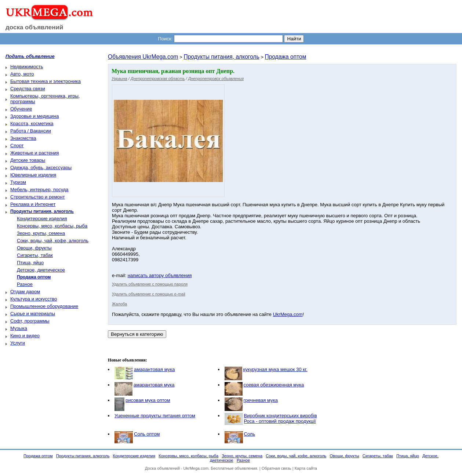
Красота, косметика (32, 123)
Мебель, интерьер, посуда (39, 190)
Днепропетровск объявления (216, 79)
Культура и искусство (34, 299)
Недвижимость (27, 67)
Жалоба (119, 304)
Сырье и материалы (33, 314)
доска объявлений (34, 27)
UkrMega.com (288, 314)
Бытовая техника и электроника (46, 81)
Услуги (18, 343)
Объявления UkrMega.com (143, 57)
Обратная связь (277, 468)
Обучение (21, 109)
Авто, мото (22, 74)
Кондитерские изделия (42, 219)
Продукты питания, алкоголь (221, 57)
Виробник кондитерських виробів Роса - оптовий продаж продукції (281, 418)
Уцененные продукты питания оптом (155, 416)
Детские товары (28, 160)
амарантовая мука (154, 369)
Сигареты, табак (35, 255)
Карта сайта (306, 468)
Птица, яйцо (30, 263)
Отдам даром (25, 292)
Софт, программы (30, 321)
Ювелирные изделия (33, 175)
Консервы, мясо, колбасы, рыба (52, 226)
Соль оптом (147, 434)
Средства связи (28, 89)
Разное (25, 284)
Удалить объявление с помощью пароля (150, 284)
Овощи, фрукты (34, 248)
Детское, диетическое (41, 270)
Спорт (17, 146)
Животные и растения (35, 153)
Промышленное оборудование (44, 306)
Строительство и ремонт (38, 197)
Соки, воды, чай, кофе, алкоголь (53, 241)
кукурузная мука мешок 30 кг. (275, 369)
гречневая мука (261, 400)
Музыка (19, 328)
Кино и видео (25, 336)
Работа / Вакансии (31, 131)
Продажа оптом (286, 57)
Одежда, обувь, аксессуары (41, 168)
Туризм (18, 182)
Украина (119, 79)
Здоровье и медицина (34, 116)
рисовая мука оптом (148, 400)
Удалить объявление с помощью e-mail (149, 294)
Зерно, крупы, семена (41, 233)
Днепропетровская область (158, 79)
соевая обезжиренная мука (274, 385)
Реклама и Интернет (33, 204)
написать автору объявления (160, 275)
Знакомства (23, 138)
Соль (250, 434)
